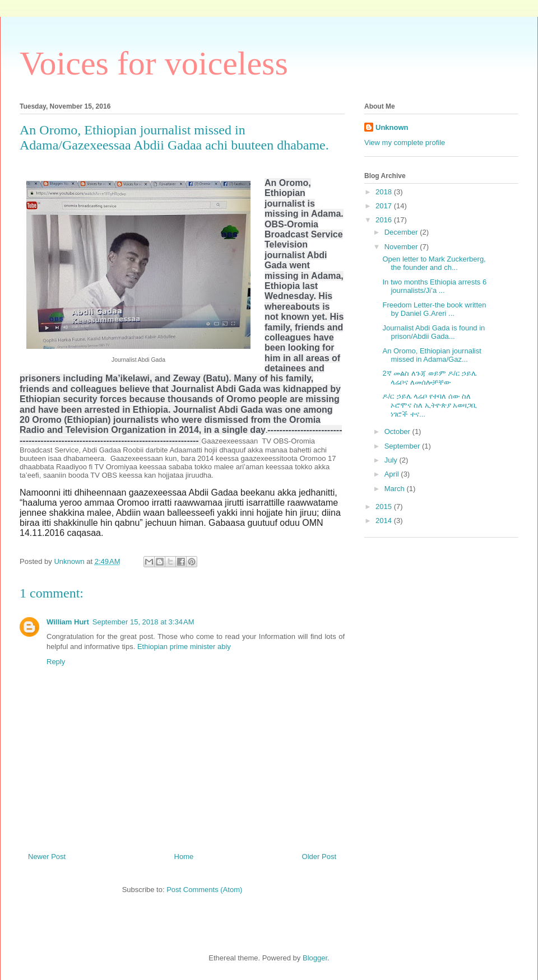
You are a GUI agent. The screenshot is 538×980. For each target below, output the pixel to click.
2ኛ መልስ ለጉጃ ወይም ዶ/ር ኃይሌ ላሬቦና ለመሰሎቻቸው (430, 378)
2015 (385, 507)
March (396, 489)
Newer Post (47, 857)
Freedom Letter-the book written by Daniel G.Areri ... (434, 309)
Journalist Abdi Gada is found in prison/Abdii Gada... (433, 332)
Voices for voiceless (154, 63)
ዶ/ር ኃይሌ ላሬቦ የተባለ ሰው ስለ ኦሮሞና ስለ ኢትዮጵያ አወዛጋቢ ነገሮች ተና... (430, 405)
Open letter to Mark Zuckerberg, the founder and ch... (434, 263)
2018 (385, 192)
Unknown (392, 127)
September (403, 446)
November (402, 247)
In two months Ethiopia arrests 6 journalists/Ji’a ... (434, 286)
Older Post (319, 857)
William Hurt (68, 622)
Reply (56, 662)
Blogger (315, 958)
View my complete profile (405, 143)
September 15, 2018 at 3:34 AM (143, 622)
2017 (385, 206)
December (402, 232)
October (398, 431)
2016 (385, 220)
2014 (385, 521)
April (393, 474)
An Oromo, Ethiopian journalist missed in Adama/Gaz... (432, 355)
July (392, 460)
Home (184, 857)
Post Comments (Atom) (204, 890)
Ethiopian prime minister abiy (184, 647)
